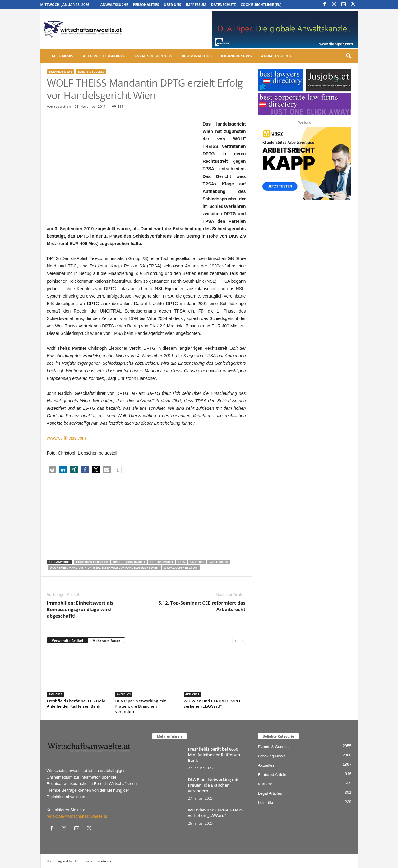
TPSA (182, 562)
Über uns (172, 5)
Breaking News (61, 72)
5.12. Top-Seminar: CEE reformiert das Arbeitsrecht (202, 606)
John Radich (135, 562)
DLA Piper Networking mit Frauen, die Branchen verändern (141, 706)
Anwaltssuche (114, 5)
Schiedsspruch (162, 562)
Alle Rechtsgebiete (104, 56)
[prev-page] (235, 641)
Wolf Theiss (219, 562)
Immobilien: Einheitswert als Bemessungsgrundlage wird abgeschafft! (80, 609)
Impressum (196, 5)
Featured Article (272, 775)
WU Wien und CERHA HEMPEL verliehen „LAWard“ (213, 704)
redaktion (62, 106)
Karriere (265, 784)
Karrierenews (236, 56)
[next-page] (243, 641)
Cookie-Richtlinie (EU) (261, 5)
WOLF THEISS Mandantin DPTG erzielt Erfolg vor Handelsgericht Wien (104, 567)
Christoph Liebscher (92, 562)
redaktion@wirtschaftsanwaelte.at (77, 816)
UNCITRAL (197, 562)
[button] (349, 56)
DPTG (117, 562)
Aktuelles (56, 694)
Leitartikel (267, 803)
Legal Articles (270, 793)
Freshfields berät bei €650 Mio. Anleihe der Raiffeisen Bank (77, 704)
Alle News (63, 56)
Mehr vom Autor (106, 640)
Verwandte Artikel (67, 640)
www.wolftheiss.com (66, 438)
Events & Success (153, 56)
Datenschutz (224, 5)
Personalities (146, 5)
